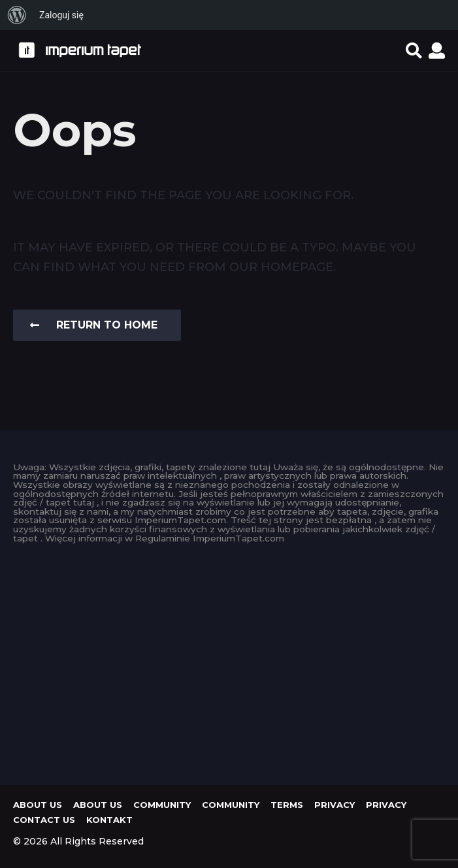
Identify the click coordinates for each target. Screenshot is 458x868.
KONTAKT (109, 820)
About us (38, 805)
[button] (414, 50)
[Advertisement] (229, 661)
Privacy (335, 805)
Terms (287, 805)
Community (162, 805)
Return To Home (94, 325)
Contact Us (44, 820)
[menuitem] (17, 15)
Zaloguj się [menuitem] (61, 15)
